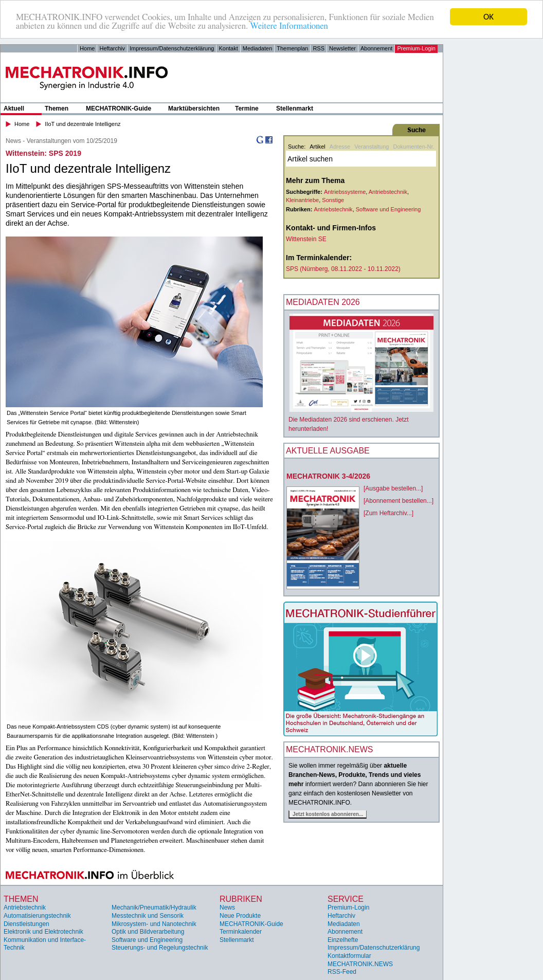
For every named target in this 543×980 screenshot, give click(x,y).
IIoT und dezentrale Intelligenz (83, 124)
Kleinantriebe (302, 200)
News (227, 908)
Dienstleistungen (26, 924)
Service (346, 899)
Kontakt (228, 48)
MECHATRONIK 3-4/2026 (328, 476)
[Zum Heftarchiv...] (388, 513)
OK (488, 17)
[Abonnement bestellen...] (399, 501)
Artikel (318, 147)
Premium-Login (416, 48)
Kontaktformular (349, 956)
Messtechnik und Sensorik (148, 916)
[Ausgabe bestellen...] (393, 488)
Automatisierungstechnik (37, 916)
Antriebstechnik (388, 192)
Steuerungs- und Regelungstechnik (160, 948)
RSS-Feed (342, 972)
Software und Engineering (388, 209)
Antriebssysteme (345, 192)
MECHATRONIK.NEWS (360, 964)
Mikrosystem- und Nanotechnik (154, 924)
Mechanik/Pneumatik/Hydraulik (154, 908)
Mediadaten (258, 48)
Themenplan (292, 48)
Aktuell (14, 108)
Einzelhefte (343, 940)
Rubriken (241, 899)
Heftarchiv (112, 48)
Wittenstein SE (306, 239)
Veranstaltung (372, 147)
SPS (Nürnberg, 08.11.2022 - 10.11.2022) (343, 269)
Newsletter (342, 48)
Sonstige (333, 200)
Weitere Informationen (289, 26)
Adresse (340, 147)
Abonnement (376, 48)
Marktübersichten (194, 108)
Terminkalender (241, 932)
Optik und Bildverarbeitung (148, 932)
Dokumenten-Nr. (413, 147)
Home (87, 48)
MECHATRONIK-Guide (119, 108)
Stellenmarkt (295, 108)
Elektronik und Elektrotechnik (43, 932)
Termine (247, 108)
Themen (57, 108)
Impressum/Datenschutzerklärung (172, 48)
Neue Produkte (240, 916)
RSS (319, 48)
